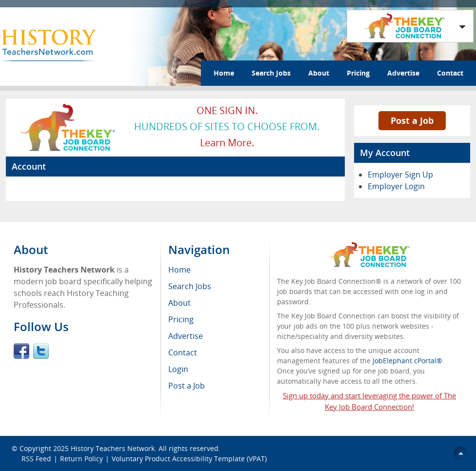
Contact (450, 73)
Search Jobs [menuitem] (190, 286)
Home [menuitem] (179, 270)
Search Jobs (271, 73)
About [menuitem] (179, 303)
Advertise (403, 73)
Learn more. (227, 143)
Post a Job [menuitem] (187, 386)
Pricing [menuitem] (181, 319)
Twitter (41, 351)
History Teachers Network (113, 448)
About (319, 73)
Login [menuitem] (178, 369)
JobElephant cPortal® (407, 361)
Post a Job (412, 120)
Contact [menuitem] (183, 353)
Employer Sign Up (400, 175)
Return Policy (81, 459)
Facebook (21, 351)
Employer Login (396, 186)
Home (224, 73)
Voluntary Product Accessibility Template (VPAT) (189, 459)
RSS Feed (36, 459)
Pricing (358, 73)
